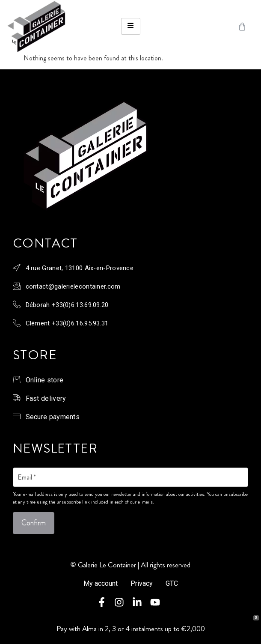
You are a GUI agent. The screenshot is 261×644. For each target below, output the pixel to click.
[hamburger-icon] (131, 26)
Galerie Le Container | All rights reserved (134, 565)
